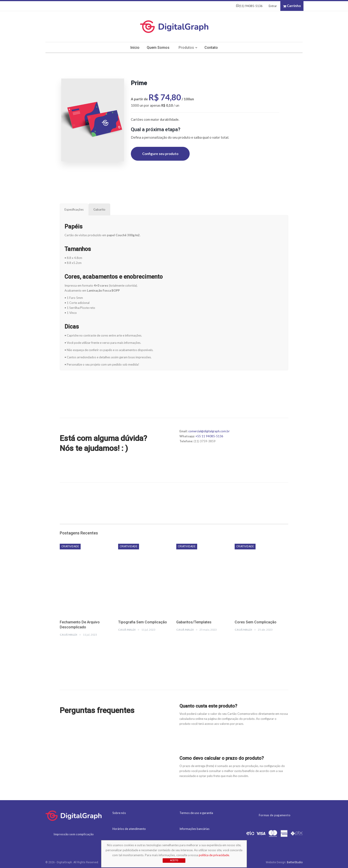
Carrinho (292, 6)
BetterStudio (295, 862)
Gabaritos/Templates (194, 622)
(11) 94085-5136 (249, 6)
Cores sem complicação (256, 622)
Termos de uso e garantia (196, 813)
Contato (212, 48)
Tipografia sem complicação (143, 622)
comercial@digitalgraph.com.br (209, 431)
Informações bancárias (194, 829)
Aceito (174, 860)
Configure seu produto (160, 154)
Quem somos (158, 48)
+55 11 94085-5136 (209, 436)
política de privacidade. (214, 855)
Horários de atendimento (129, 829)
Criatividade (70, 546)
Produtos (186, 48)
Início (134, 48)
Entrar (273, 6)
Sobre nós (119, 813)
